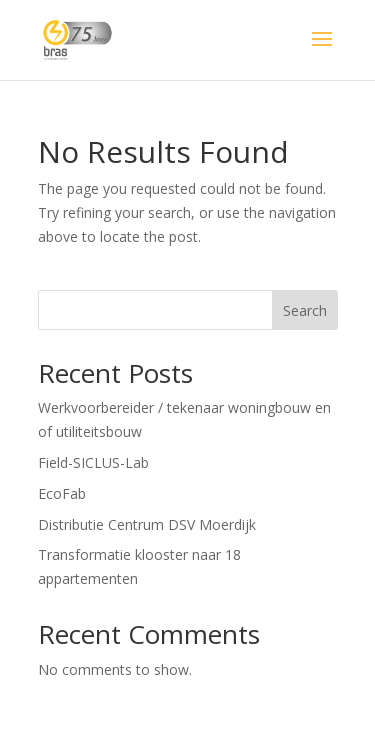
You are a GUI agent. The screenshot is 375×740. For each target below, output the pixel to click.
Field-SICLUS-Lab (93, 462)
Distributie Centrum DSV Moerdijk (147, 524)
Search (305, 310)
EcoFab (62, 493)
